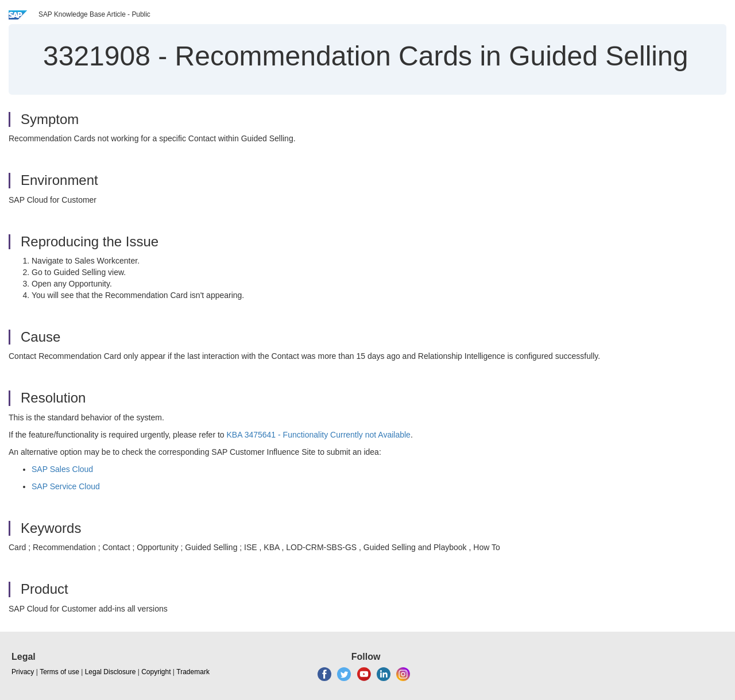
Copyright (156, 672)
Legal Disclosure (111, 672)
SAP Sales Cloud (62, 469)
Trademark (193, 672)
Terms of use (59, 672)
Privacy (23, 672)
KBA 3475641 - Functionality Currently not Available (319, 435)
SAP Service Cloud (66, 486)
